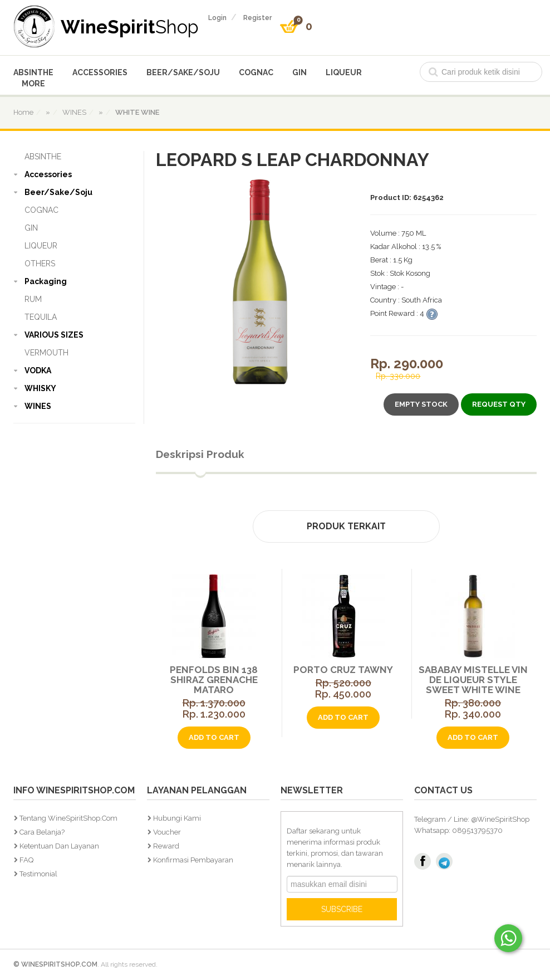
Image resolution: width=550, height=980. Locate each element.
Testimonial (38, 874)
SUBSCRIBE (342, 909)
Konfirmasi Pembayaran (193, 860)
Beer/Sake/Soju (183, 72)
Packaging (46, 281)
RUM (33, 299)
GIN (299, 72)
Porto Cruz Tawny (343, 670)
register (257, 18)
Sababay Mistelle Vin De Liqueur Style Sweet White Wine (473, 680)
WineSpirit (130, 26)
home (23, 112)
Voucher (167, 832)
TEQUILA (41, 317)
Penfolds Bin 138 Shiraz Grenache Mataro (214, 680)
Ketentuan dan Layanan (59, 846)
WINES (38, 406)
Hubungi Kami (177, 818)
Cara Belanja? (42, 832)
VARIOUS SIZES (54, 335)
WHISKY (40, 388)
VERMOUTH (46, 353)
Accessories (100, 72)
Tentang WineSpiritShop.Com (68, 818)
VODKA (38, 370)
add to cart (214, 737)
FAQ (26, 860)
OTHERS (40, 264)
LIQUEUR (344, 72)
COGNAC (256, 72)
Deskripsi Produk (200, 454)
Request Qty (499, 404)
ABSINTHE (33, 72)
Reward (166, 846)
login (217, 18)
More (33, 84)
